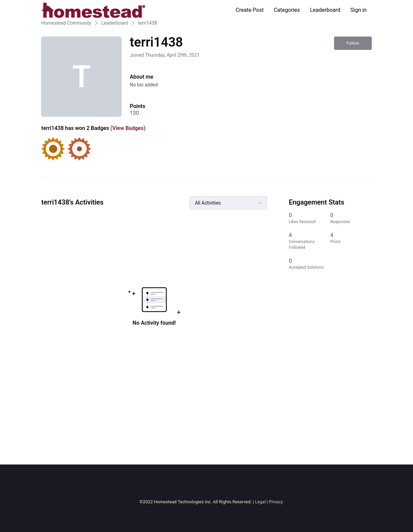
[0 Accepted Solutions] (309, 264)
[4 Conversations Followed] (309, 241)
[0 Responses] (351, 218)
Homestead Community (66, 23)
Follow (353, 43)
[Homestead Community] (93, 10)
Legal (260, 502)
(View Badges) (127, 128)
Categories (287, 10)
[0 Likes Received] (309, 218)
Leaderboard (325, 10)
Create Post (250, 10)
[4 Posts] (351, 241)
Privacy (276, 502)
